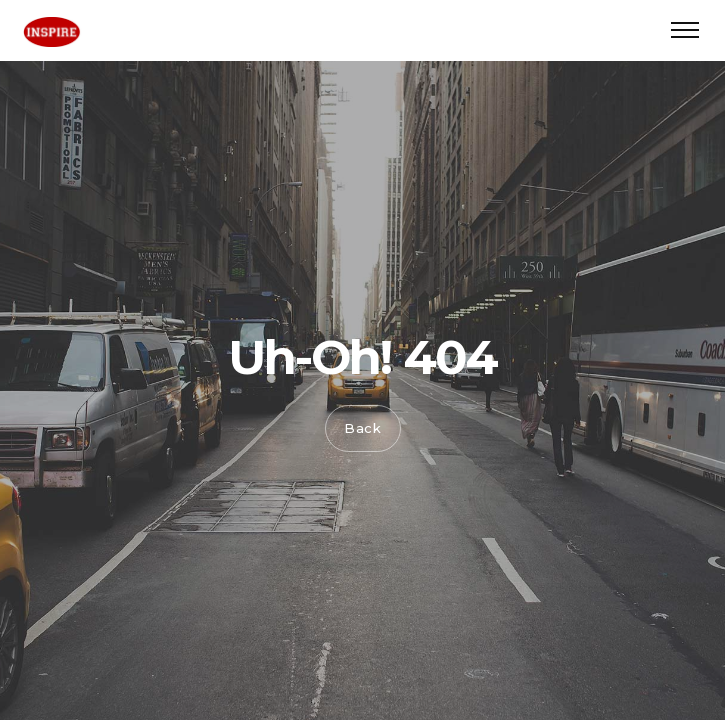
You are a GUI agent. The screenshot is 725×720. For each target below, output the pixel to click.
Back (363, 428)
